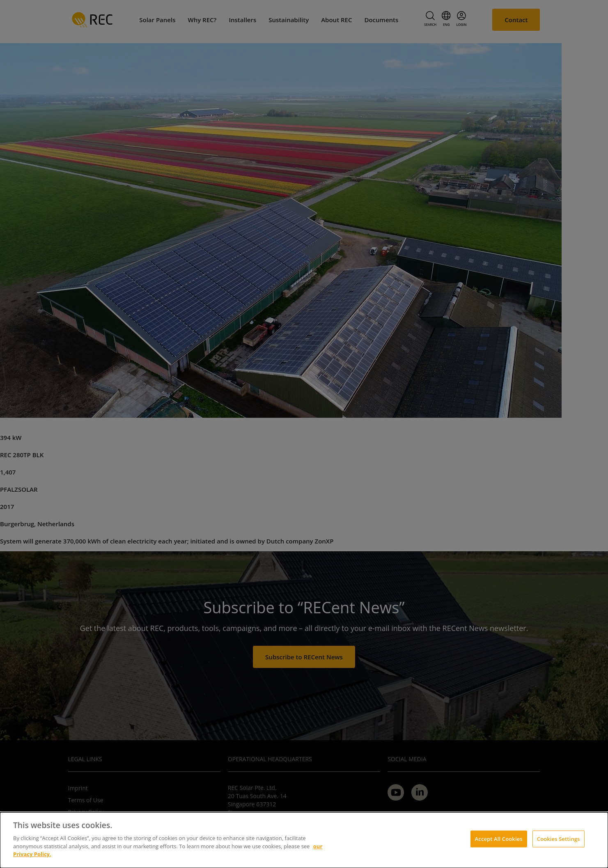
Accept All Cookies (499, 838)
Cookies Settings (559, 838)
